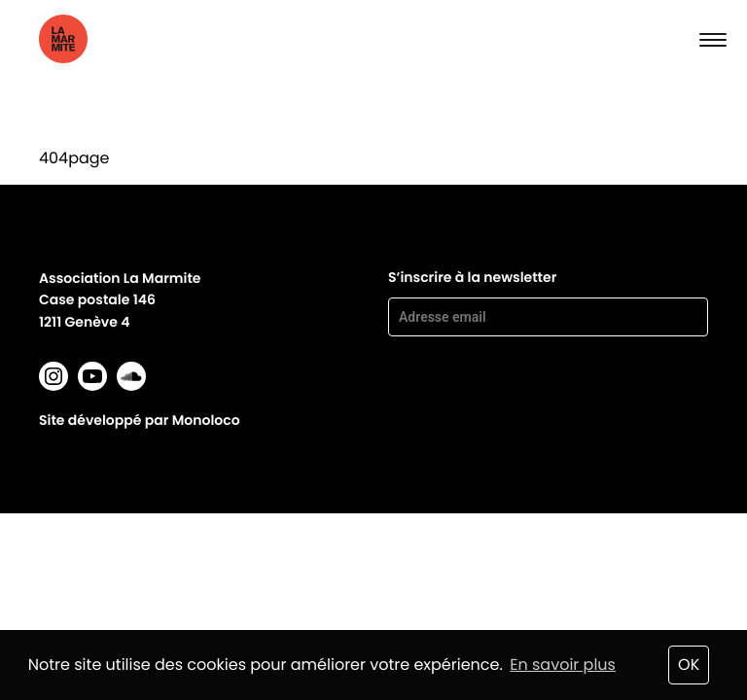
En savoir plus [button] (563, 665)
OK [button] (689, 665)
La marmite (98, 39)
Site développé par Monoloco (140, 420)
